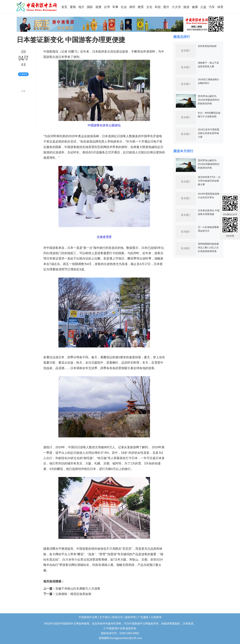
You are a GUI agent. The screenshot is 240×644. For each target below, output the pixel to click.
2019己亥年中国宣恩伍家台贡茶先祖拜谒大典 (209, 133)
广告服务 (143, 617)
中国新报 (49, 52)
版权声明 (130, 617)
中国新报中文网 (37, 7)
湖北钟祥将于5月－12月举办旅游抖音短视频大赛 (209, 181)
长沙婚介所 (0, 636)
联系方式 (117, 617)
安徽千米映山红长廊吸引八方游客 (78, 589)
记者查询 (156, 617)
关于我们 (105, 617)
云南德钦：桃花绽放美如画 (73, 594)
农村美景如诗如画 (207, 46)
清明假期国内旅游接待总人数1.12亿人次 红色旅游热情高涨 (208, 247)
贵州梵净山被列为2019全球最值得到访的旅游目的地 (209, 100)
